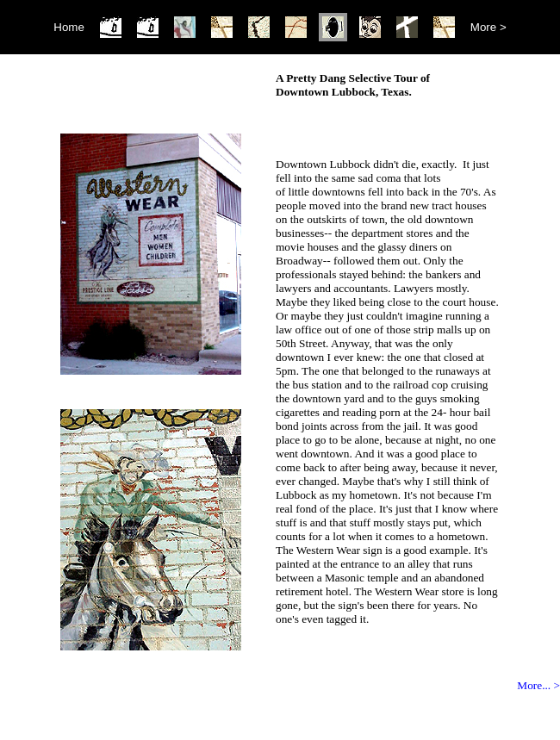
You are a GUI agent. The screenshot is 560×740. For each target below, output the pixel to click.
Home (69, 27)
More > (488, 27)
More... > (538, 685)
